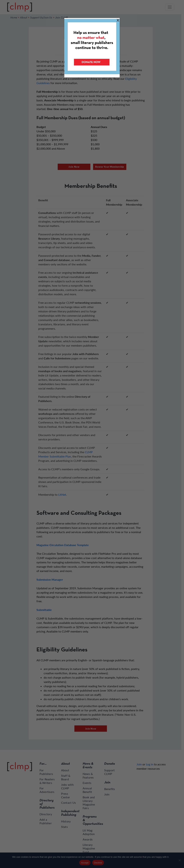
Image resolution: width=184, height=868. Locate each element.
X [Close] (118, 20)
